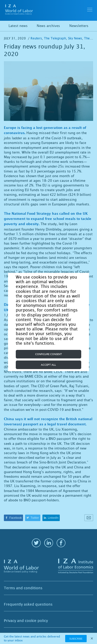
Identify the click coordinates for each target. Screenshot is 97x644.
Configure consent (48, 354)
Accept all (48, 365)
